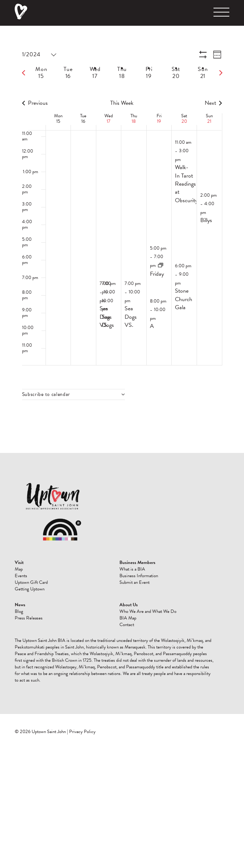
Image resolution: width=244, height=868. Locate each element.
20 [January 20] (184, 121)
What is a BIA (132, 569)
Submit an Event (134, 582)
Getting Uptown (30, 589)
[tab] (41, 73)
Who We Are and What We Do (148, 611)
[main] (122, 239)
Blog (19, 611)
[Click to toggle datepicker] (39, 55)
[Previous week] (24, 73)
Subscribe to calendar (46, 394)
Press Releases (29, 618)
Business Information (139, 576)
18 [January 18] (134, 121)
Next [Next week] (213, 103)
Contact (127, 625)
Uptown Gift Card (31, 582)
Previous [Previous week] (35, 103)
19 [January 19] (159, 121)
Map (19, 569)
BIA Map (128, 618)
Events (21, 576)
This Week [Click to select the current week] (122, 103)
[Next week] (221, 73)
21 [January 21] (209, 121)
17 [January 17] (108, 121)
